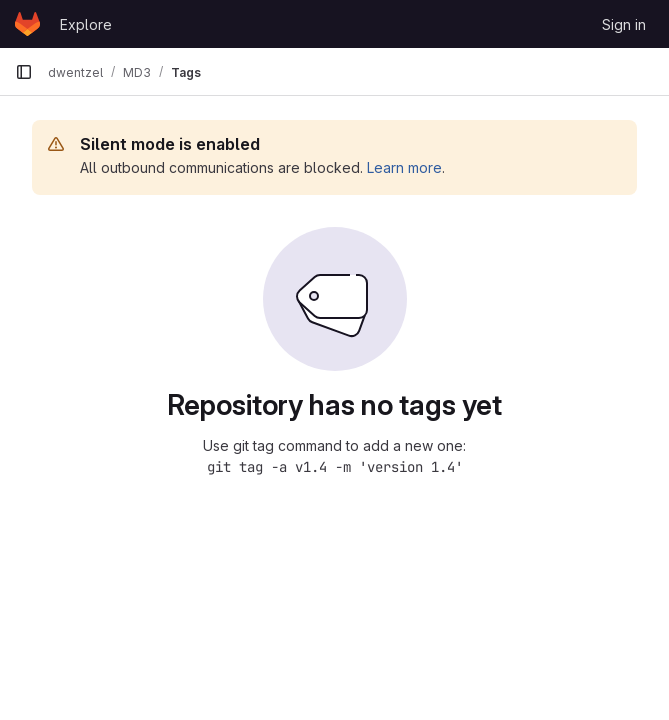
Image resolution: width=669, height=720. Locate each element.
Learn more (404, 167)
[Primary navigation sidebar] (24, 72)
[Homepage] (27, 24)
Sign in (624, 24)
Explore (86, 24)
